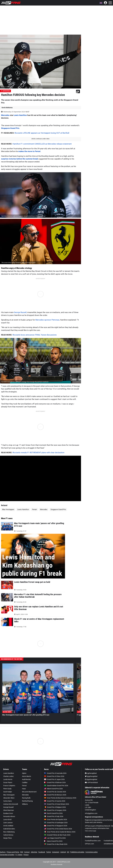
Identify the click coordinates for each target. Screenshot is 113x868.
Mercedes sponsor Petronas (47, 320)
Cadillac (25, 782)
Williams (25, 804)
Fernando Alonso (9, 816)
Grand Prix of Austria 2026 (55, 801)
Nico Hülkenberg (9, 832)
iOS (68, 852)
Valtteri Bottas (8, 835)
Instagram (56, 852)
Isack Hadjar (8, 792)
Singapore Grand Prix (10, 128)
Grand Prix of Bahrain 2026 (55, 782)
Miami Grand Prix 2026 (53, 789)
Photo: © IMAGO (6, 87)
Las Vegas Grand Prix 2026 (55, 838)
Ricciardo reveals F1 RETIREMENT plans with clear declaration (38, 453)
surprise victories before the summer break (20, 159)
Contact (27, 852)
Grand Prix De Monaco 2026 (55, 795)
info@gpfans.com (91, 813)
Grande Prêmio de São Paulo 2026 (57, 835)
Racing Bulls (26, 798)
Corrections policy (92, 852)
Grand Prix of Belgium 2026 (55, 807)
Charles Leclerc (8, 776)
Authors (3, 852)
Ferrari (34, 509)
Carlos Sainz (8, 801)
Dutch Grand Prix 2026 (53, 813)
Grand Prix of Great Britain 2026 (57, 804)
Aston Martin (27, 776)
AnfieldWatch (108, 844)
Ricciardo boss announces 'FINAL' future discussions (35, 335)
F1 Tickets (19, 855)
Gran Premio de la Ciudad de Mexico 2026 (60, 832)
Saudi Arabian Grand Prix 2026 (56, 786)
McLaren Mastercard (29, 792)
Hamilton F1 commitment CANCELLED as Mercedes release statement (42, 144)
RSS (22, 852)
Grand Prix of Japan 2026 (54, 779)
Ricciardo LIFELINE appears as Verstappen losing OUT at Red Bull (42, 133)
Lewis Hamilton (20, 115)
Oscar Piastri (8, 782)
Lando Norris (8, 779)
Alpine (24, 773)
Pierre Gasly (7, 789)
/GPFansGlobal (91, 782)
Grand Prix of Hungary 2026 (55, 810)
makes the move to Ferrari (29, 151)
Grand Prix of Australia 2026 (55, 773)
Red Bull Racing (27, 801)
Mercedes (5, 115)
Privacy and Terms (13, 852)
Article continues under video (40, 139)
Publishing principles (77, 852)
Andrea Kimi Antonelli (11, 804)
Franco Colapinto (9, 786)
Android (63, 852)
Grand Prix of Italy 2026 (54, 816)
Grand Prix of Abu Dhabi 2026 (56, 844)
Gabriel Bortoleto (9, 829)
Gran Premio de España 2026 (56, 820)
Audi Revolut (26, 779)
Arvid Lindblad (8, 826)
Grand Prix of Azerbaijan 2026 (56, 823)
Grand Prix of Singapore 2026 (56, 826)
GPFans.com (89, 844)
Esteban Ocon (8, 813)
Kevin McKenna (7, 108)
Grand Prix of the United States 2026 (58, 829)
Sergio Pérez (8, 838)
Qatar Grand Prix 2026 (53, 841)
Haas (24, 789)
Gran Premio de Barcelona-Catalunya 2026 (60, 798)
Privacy (26, 855)
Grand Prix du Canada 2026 (55, 792)
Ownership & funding (7, 855)
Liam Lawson (8, 823)
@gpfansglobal (91, 776)
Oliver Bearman (9, 810)
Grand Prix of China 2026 (54, 776)
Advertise (34, 852)
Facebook (42, 852)
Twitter (49, 852)
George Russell (20, 312)
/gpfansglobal (91, 773)
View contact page (90, 831)
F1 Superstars (5, 91)
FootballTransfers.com (93, 841)
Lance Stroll (7, 820)
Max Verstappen (8, 509)
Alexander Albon (9, 798)
